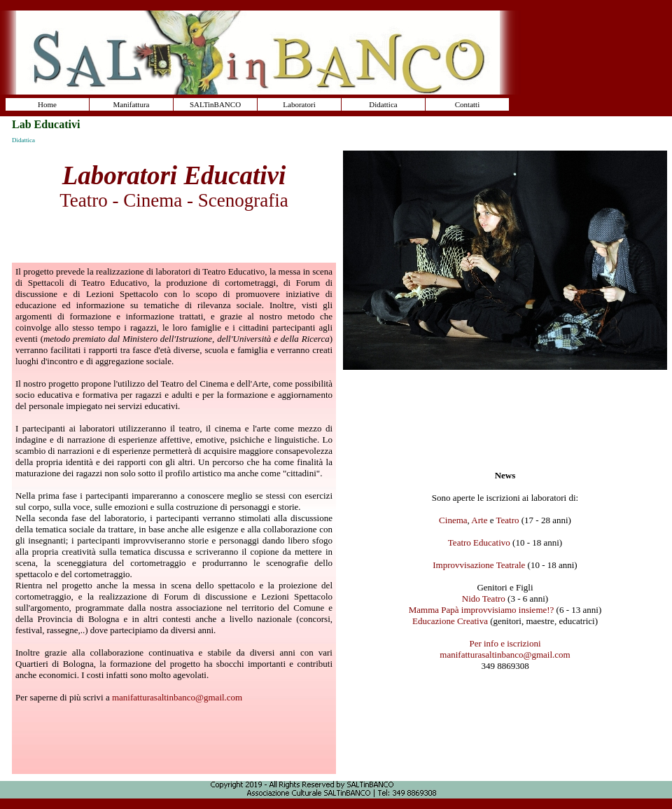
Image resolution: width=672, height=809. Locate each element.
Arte (479, 520)
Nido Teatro (484, 599)
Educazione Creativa (450, 621)
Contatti (467, 104)
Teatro (508, 520)
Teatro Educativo (479, 542)
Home (47, 104)
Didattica (383, 104)
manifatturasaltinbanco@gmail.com (177, 697)
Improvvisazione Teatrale (479, 565)
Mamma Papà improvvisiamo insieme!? (482, 610)
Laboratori (299, 104)
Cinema (453, 520)
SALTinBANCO (215, 104)
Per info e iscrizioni (505, 643)
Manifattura (132, 104)
